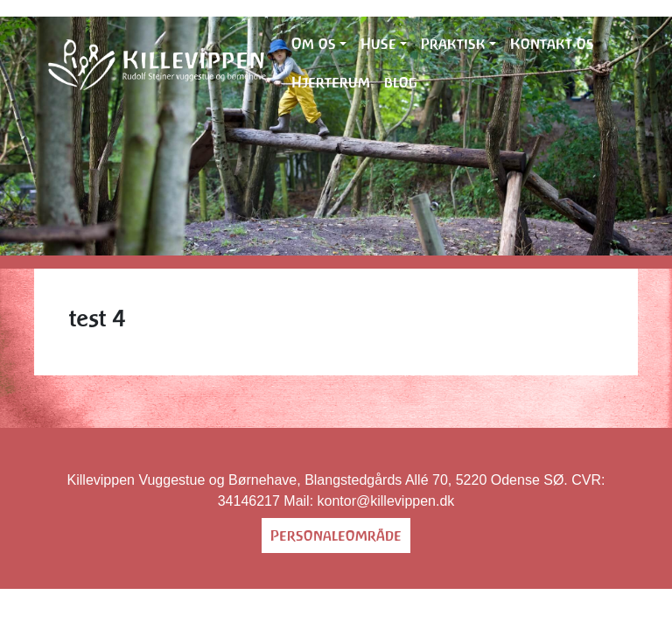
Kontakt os (552, 44)
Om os (314, 44)
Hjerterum (331, 82)
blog (401, 82)
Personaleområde (336, 535)
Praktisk (453, 44)
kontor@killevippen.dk (386, 501)
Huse (378, 44)
